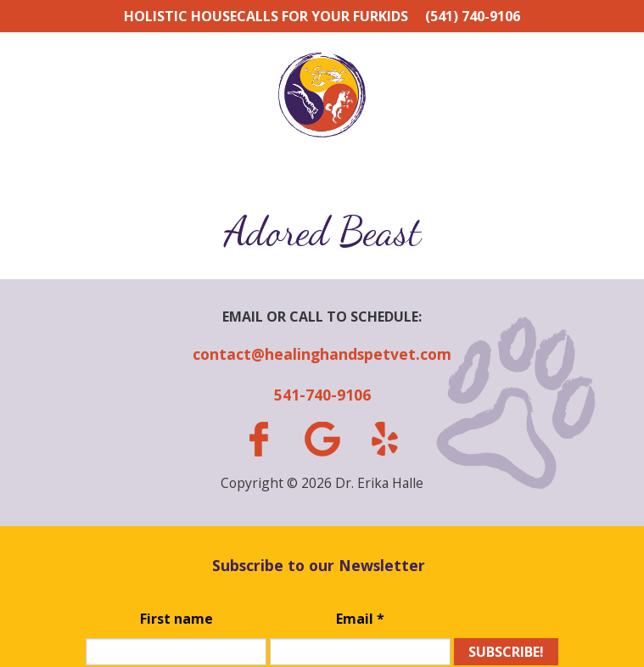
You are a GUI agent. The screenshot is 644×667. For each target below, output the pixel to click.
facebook (259, 439)
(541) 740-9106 (473, 16)
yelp (385, 439)
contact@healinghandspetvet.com (322, 354)
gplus (322, 439)
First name (176, 619)
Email (360, 619)
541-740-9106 (322, 395)
